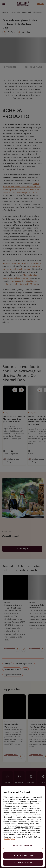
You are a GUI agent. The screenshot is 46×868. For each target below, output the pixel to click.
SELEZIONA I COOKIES (23, 863)
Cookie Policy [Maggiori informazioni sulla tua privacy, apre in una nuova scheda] (10, 839)
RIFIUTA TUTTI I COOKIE (23, 846)
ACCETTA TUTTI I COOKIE (24, 855)
